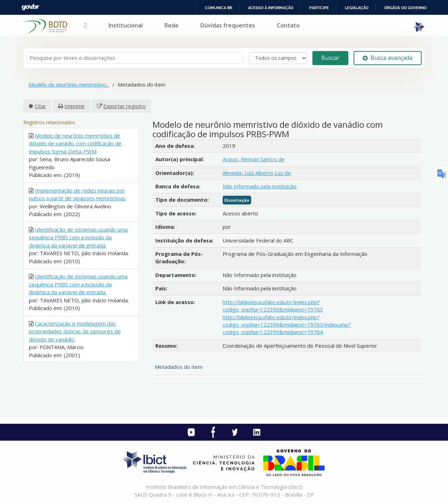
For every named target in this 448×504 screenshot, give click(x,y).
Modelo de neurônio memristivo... (69, 84)
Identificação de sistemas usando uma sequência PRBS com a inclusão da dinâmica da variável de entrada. (78, 237)
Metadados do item (179, 367)
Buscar (330, 58)
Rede (172, 25)
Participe (319, 8)
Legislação (357, 8)
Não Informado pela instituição (260, 186)
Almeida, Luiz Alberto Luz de (257, 173)
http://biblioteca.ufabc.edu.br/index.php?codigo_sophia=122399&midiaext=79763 (273, 306)
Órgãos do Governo (405, 8)
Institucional (126, 25)
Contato (288, 25)
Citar (41, 106)
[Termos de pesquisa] (135, 58)
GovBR (30, 7)
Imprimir (75, 106)
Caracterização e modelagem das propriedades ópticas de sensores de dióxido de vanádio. (75, 331)
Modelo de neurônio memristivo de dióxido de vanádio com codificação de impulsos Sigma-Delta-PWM (75, 143)
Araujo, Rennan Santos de (254, 159)
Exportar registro (125, 106)
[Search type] (278, 58)
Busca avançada (388, 58)
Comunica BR (219, 8)
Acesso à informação (271, 8)
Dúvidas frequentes (228, 25)
